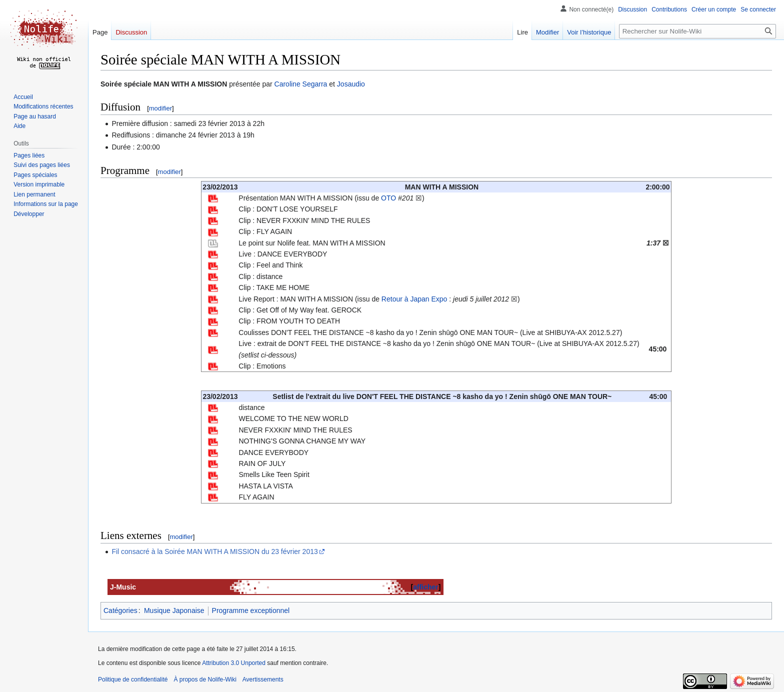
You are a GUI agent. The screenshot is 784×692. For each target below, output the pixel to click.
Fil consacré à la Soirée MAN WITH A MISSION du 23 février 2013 (214, 551)
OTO (388, 198)
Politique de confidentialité (133, 679)
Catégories (120, 610)
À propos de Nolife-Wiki (205, 679)
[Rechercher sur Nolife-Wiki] (697, 31)
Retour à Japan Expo (414, 299)
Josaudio (351, 84)
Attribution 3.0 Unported (234, 663)
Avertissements (263, 679)
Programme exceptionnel (251, 610)
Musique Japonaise (174, 610)
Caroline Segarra (301, 84)
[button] (29, 214)
